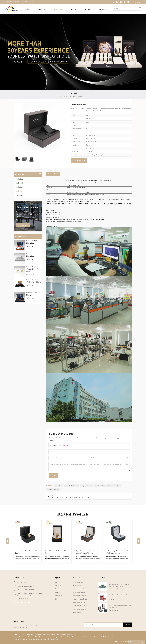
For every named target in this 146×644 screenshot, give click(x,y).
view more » (30, 246)
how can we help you (27, 207)
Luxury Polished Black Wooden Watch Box (27, 552)
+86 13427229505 (14, 2)
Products (58, 9)
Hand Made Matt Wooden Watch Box (56, 552)
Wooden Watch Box (114, 486)
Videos (74, 9)
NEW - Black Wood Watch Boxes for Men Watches (120, 607)
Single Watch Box (87, 486)
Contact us (103, 9)
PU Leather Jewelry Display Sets (32, 255)
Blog (57, 599)
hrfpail (23, 639)
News (88, 9)
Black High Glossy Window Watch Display (34, 281)
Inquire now (78, 161)
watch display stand (80, 602)
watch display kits (79, 592)
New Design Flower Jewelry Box (119, 595)
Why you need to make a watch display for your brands (119, 585)
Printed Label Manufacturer (90, 637)
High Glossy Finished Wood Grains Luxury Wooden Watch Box (87, 552)
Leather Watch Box (53, 489)
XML (121, 641)
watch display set (79, 582)
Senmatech (67, 637)
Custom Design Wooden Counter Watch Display (34, 269)
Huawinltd (18, 639)
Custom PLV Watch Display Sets (32, 242)
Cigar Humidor (59, 637)
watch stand (77, 586)
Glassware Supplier (28, 637)
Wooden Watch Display (80, 599)
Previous (8, 541)
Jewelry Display (20, 179)
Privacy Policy (128, 641)
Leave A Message (136, 642)
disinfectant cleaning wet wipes (120, 637)
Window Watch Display (80, 589)
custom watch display (80, 606)
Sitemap (117, 641)
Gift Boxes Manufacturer (40, 637)
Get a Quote (137, 2)
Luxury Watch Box (64, 445)
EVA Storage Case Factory (33, 639)
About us (42, 9)
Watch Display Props (79, 596)
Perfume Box (19, 195)
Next (138, 541)
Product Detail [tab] (53, 174)
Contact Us (22, 225)
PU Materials (44, 639)
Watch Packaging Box (71, 486)
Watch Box (18, 191)
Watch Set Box (100, 486)
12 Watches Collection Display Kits (33, 294)
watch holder (77, 613)
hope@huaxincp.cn (35, 2)
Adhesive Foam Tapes (76, 637)
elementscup (51, 637)
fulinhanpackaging (53, 639)
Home (27, 9)
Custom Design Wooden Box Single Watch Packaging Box (117, 552)
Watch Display (20, 183)
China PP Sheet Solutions (104, 637)
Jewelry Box (19, 187)
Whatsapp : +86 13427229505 (27, 220)
